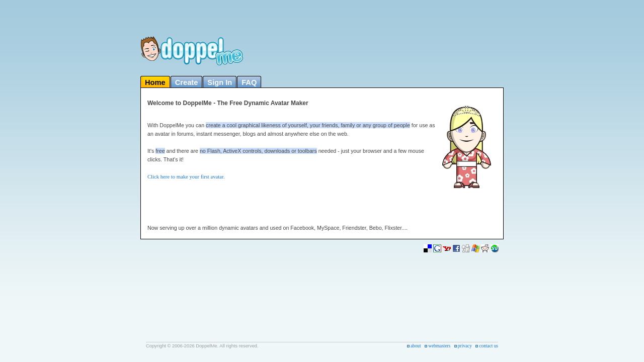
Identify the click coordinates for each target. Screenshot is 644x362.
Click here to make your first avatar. (186, 177)
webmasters (439, 346)
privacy (465, 346)
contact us (489, 346)
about (416, 346)
